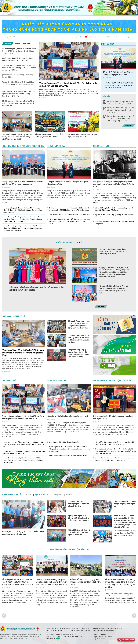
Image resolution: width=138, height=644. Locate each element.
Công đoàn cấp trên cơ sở (13, 316)
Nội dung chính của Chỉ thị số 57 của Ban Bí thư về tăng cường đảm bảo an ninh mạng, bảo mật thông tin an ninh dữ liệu (69, 449)
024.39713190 (11, 638)
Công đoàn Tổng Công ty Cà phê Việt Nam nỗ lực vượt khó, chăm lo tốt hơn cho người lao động (23, 353)
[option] (69, 27)
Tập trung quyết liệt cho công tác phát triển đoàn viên (70, 215)
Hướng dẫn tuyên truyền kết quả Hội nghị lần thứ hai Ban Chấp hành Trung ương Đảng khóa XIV (121, 118)
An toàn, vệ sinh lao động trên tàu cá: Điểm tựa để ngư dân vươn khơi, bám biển (23, 533)
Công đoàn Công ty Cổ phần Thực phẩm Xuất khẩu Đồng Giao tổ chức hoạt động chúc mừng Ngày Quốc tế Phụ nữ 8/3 (23, 460)
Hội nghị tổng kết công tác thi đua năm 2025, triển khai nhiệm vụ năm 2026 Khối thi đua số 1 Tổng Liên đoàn (70, 209)
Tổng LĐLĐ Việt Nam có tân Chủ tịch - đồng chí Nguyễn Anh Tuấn (118, 73)
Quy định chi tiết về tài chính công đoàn (64, 442)
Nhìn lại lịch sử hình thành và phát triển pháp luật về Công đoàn (115, 222)
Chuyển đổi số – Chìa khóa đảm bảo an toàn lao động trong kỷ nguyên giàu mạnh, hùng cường (115, 459)
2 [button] (95, 44)
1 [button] (93, 44)
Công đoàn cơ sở (9, 381)
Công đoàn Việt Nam (56, 146)
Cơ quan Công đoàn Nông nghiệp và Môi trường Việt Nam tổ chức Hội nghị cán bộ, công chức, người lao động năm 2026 (23, 210)
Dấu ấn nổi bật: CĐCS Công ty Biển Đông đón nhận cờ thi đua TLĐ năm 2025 (85, 582)
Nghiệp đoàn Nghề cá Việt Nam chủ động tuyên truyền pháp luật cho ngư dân (17, 59)
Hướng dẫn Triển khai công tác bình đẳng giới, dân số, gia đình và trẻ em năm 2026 (121, 110)
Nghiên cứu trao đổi (102, 146)
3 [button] (96, 44)
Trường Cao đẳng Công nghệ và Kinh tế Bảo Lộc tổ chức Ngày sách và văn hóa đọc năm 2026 (18, 84)
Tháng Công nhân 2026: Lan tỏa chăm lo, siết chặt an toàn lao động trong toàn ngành (23, 183)
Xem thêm (129, 125)
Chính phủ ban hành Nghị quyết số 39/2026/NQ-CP (68, 456)
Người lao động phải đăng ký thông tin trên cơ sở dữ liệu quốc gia (115, 216)
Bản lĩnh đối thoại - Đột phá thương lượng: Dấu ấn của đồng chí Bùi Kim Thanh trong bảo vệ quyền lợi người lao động (120, 583)
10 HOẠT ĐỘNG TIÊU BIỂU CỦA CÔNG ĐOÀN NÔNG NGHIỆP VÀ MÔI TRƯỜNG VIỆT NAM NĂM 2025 (119, 85)
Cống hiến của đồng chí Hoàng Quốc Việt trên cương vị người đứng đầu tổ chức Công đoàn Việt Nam (114, 184)
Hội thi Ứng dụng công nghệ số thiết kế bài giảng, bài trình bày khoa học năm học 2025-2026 (115, 443)
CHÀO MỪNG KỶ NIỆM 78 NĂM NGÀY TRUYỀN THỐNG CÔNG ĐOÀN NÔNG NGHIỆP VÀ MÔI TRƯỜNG (36, 288)
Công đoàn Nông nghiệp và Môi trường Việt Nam (23, 146)
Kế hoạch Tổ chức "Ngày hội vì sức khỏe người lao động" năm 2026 (120, 103)
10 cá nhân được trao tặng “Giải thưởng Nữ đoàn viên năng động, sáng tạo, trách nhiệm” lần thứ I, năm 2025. (69, 221)
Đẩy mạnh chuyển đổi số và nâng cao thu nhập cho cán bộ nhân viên (115, 417)
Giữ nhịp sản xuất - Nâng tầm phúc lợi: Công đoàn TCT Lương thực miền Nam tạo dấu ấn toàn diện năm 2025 (18, 103)
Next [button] (134, 616)
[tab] (8, 43)
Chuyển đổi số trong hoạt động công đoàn (112, 381)
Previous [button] (4, 616)
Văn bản (106, 97)
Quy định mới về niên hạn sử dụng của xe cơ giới (68, 416)
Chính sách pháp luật (57, 381)
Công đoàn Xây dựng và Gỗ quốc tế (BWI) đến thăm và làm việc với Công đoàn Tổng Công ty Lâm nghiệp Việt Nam (19, 68)
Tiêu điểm (108, 44)
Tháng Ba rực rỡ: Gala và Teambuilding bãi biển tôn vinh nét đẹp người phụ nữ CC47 (24, 452)
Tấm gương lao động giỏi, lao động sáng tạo (69, 549)
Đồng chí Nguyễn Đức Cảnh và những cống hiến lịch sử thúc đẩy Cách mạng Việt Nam (115, 209)
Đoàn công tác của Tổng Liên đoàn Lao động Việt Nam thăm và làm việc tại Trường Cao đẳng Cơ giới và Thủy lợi (18, 94)
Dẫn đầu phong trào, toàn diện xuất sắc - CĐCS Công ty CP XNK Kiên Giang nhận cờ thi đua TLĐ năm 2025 (19, 51)
